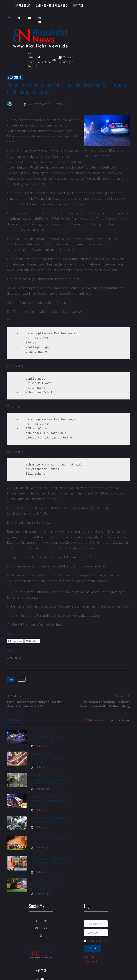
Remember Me (95, 861)
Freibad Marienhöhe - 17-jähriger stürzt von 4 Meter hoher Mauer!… (111, 805)
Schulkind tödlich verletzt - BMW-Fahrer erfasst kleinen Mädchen (47, 805)
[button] (66, 944)
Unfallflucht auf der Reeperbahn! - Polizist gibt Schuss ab (111, 737)
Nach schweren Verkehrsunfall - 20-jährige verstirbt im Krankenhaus (47, 737)
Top (22, 679)
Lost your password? (91, 880)
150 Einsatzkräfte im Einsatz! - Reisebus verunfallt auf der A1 (108, 758)
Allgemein (15, 78)
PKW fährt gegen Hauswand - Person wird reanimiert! (46, 784)
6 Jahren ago (40, 746)
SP (17, 104)
